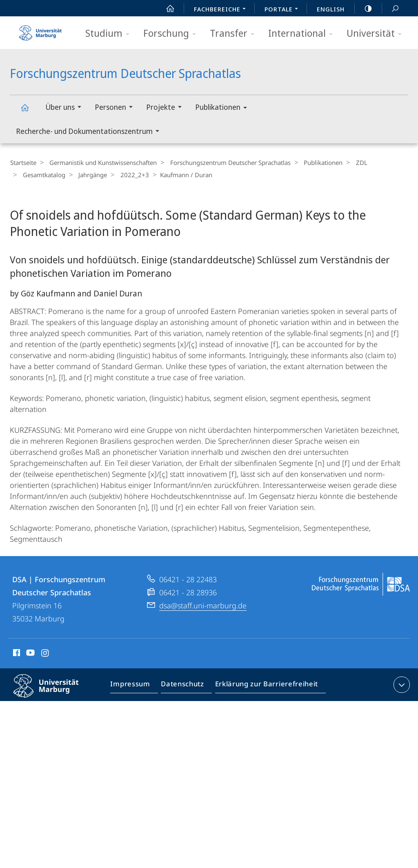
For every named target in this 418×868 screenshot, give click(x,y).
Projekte (167, 108)
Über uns (66, 108)
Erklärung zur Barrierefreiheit (264, 685)
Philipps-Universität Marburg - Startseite (40, 30)
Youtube (30, 653)
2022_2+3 (127, 174)
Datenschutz (184, 685)
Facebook (16, 653)
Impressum (134, 685)
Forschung (172, 34)
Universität (377, 34)
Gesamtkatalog (42, 174)
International (303, 34)
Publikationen (224, 108)
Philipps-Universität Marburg (53, 692)
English (331, 9)
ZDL (351, 162)
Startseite (23, 162)
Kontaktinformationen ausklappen (401, 684)
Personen (116, 108)
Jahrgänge (88, 174)
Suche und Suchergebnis (391, 9)
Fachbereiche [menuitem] (222, 10)
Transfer (235, 34)
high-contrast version (364, 9)
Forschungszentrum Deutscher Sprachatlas (29, 111)
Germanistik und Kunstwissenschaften (100, 162)
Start (166, 9)
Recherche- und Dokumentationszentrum (90, 132)
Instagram (46, 653)
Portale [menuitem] (283, 10)
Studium (110, 34)
